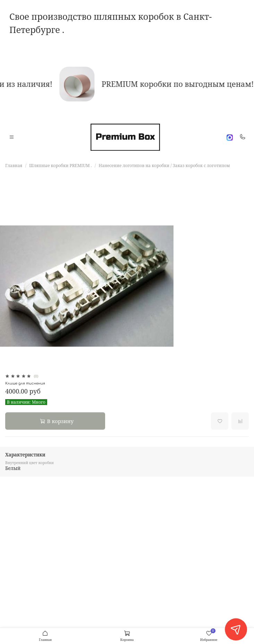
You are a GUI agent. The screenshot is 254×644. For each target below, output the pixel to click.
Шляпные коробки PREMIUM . (61, 166)
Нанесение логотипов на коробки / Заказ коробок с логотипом (164, 166)
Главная (14, 166)
